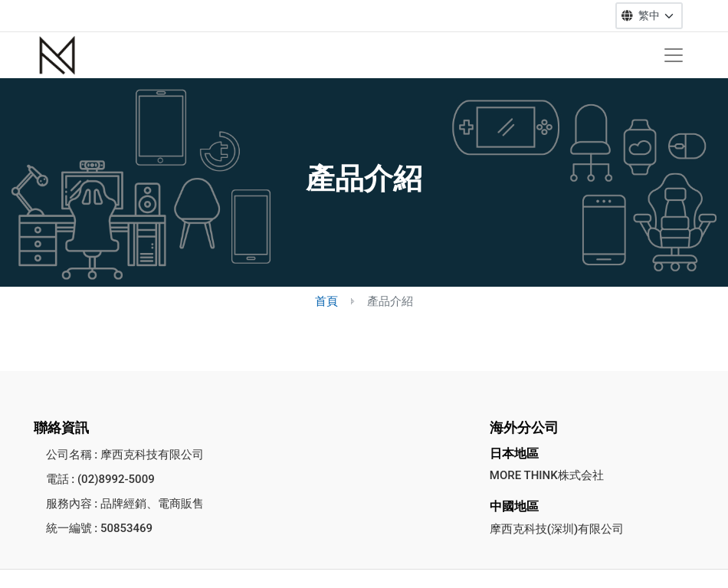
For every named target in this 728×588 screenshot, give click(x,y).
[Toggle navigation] (674, 55)
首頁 (326, 301)
